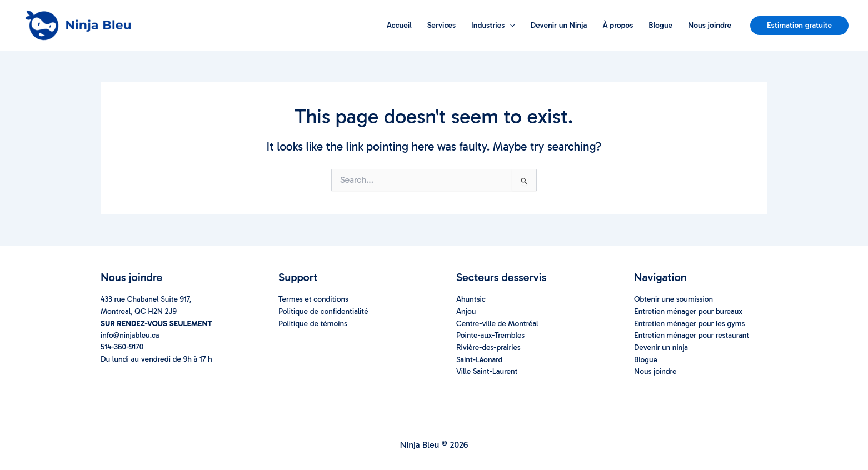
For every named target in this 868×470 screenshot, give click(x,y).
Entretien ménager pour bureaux (689, 311)
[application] (510, 26)
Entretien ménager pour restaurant (693, 335)
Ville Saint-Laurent (487, 370)
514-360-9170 (122, 346)
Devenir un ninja (662, 346)
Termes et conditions (314, 300)
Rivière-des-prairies (489, 346)
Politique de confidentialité (324, 311)
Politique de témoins (313, 323)
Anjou (466, 311)
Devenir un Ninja (559, 25)
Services (442, 25)
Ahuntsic (471, 300)
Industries (493, 26)
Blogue (660, 25)
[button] (799, 26)
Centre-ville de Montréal (498, 323)
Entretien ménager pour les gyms (690, 323)
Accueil (399, 25)
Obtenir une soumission (674, 300)
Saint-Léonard (480, 358)
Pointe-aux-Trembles (491, 335)
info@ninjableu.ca (130, 335)
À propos (618, 25)
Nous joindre (710, 25)
